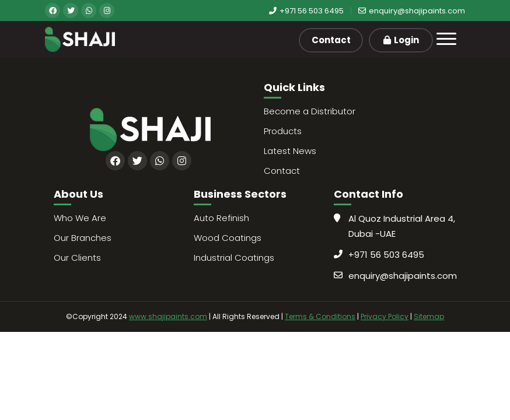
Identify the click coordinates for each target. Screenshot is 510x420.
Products (283, 131)
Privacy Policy (385, 316)
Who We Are (80, 218)
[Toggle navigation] (446, 39)
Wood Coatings (228, 238)
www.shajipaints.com (168, 316)
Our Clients (77, 258)
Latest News (290, 151)
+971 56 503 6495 (306, 11)
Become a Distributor (310, 111)
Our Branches (83, 238)
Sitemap (429, 316)
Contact (331, 40)
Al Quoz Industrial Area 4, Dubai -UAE (402, 226)
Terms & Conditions (320, 316)
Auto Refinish (221, 218)
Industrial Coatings (234, 258)
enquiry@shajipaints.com (412, 11)
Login (401, 40)
